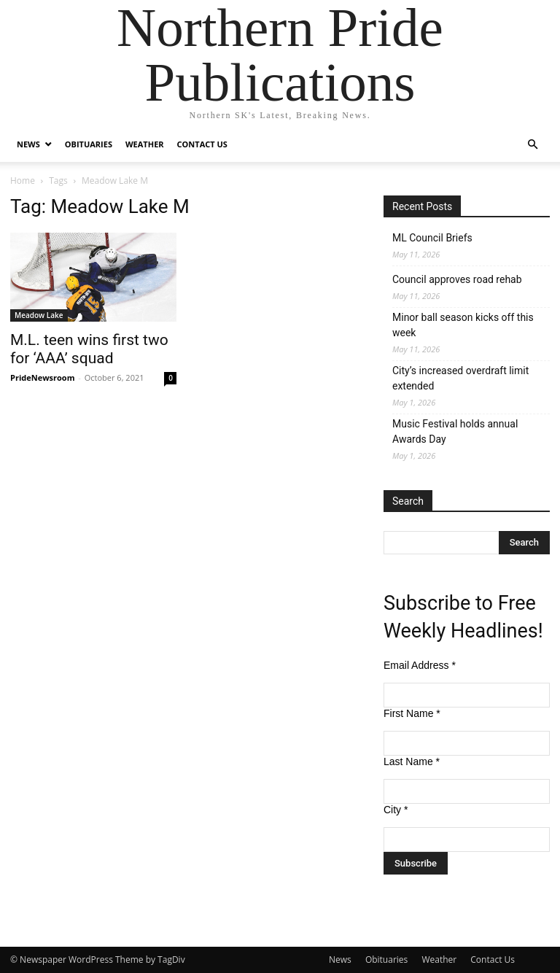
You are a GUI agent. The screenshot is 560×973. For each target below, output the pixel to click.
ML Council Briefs (432, 238)
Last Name (412, 761)
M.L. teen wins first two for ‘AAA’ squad (89, 349)
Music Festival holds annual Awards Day (455, 431)
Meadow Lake (39, 315)
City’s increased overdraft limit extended (460, 378)
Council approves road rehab (457, 279)
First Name (412, 713)
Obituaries (89, 144)
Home (23, 181)
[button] (532, 145)
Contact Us (202, 144)
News (28, 144)
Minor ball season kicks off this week (463, 325)
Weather (145, 144)
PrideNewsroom (42, 377)
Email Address (420, 665)
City (396, 810)
